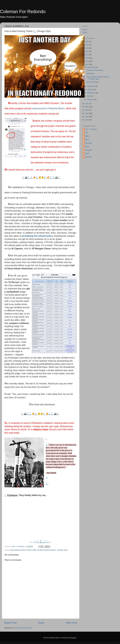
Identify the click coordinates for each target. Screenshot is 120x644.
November (91, 86)
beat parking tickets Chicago (21, 550)
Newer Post (10, 623)
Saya (87, 146)
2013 (87, 117)
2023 (87, 48)
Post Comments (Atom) (23, 628)
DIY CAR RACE (93, 82)
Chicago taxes (62, 550)
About (85, 32)
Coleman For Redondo (23, 12)
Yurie (87, 153)
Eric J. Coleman (91, 129)
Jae (86, 133)
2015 (87, 110)
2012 (87, 120)
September (91, 93)
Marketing (90, 73)
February (91, 99)
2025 (87, 41)
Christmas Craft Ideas (95, 70)
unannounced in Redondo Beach (48, 108)
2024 (87, 45)
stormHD (88, 157)
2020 (87, 58)
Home (41, 623)
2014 (87, 113)
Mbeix (87, 136)
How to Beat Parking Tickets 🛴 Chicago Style (99, 78)
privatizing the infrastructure (37, 236)
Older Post (71, 623)
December (91, 67)
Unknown (88, 150)
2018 (87, 64)
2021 (87, 55)
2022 (87, 51)
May (89, 96)
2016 (87, 107)
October (90, 90)
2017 (87, 104)
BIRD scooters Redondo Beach (44, 550)
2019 (87, 61)
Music (87, 140)
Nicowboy (89, 143)
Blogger (73, 638)
